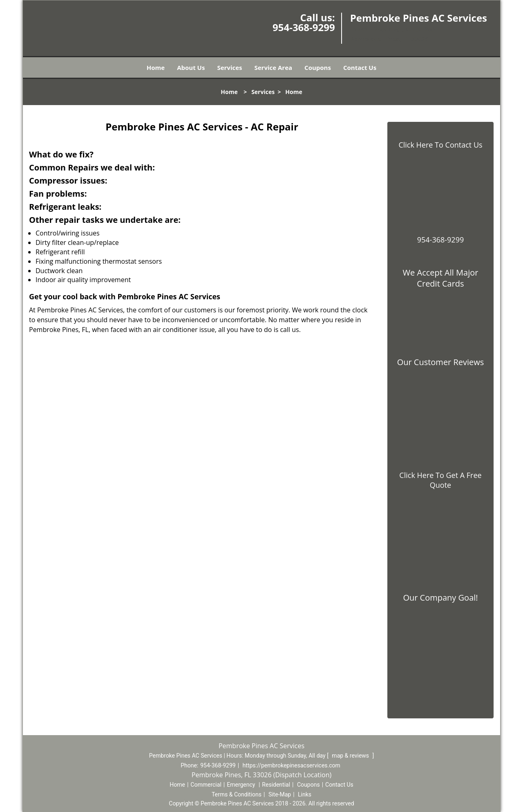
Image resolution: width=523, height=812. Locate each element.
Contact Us (360, 67)
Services (229, 67)
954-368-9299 (304, 27)
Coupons (318, 67)
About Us (191, 67)
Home (156, 67)
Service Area (274, 67)
